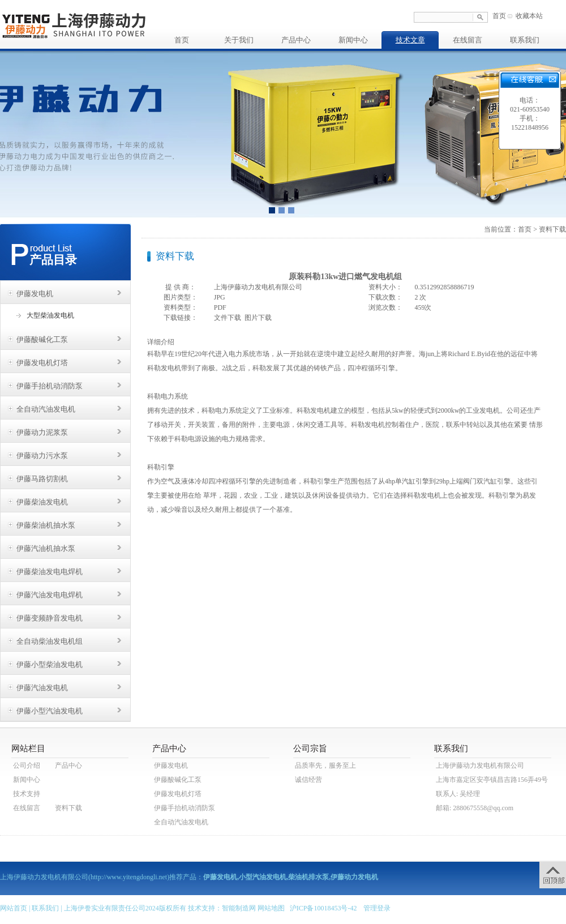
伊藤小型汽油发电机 (50, 711)
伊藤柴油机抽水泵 (46, 525)
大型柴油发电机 (50, 315)
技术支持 (27, 794)
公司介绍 (27, 765)
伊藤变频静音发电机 (50, 618)
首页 (499, 16)
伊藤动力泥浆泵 (42, 432)
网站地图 (271, 908)
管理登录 (377, 908)
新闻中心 (353, 40)
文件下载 (228, 318)
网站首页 (14, 908)
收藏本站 (529, 16)
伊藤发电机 (35, 294)
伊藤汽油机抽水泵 (46, 548)
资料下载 (552, 229)
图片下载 (258, 318)
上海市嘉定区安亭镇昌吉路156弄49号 (492, 780)
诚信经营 (308, 780)
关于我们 (239, 40)
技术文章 (410, 40)
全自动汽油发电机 (46, 409)
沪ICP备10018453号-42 (323, 908)
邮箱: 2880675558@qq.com (475, 808)
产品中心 (296, 40)
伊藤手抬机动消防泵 (50, 386)
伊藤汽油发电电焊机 (50, 595)
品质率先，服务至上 (325, 765)
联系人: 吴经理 (458, 794)
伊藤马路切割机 (42, 479)
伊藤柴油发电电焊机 (50, 572)
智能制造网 (239, 908)
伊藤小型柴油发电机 (50, 664)
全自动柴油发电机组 (50, 641)
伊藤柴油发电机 (42, 502)
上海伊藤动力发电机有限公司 (480, 765)
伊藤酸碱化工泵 (42, 339)
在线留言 (468, 40)
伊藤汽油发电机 (42, 688)
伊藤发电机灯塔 (42, 363)
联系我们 (525, 40)
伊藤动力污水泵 (42, 455)
